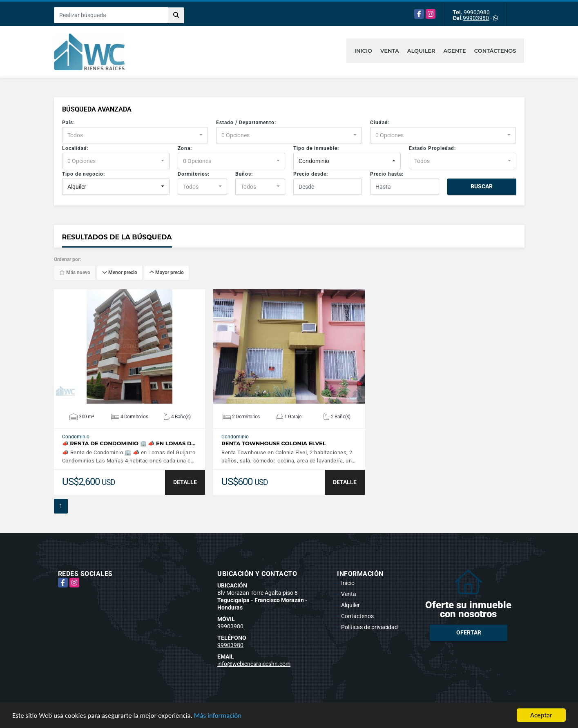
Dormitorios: (194, 174)
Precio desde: (311, 174)
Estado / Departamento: (246, 123)
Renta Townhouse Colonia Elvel (274, 443)
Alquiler (421, 51)
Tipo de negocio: (84, 174)
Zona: (185, 148)
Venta (390, 51)
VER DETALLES (129, 346)
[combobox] (135, 135)
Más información (218, 716)
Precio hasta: (387, 174)
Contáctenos (495, 51)
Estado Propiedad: (432, 148)
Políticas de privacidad (369, 627)
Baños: (244, 174)
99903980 (477, 12)
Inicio (363, 51)
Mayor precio (166, 273)
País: (68, 123)
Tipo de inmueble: (316, 148)
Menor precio (120, 273)
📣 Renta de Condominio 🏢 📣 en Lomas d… (129, 443)
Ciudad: (380, 123)
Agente (454, 51)
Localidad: (75, 148)
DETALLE (185, 482)
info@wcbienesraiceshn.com (254, 664)
